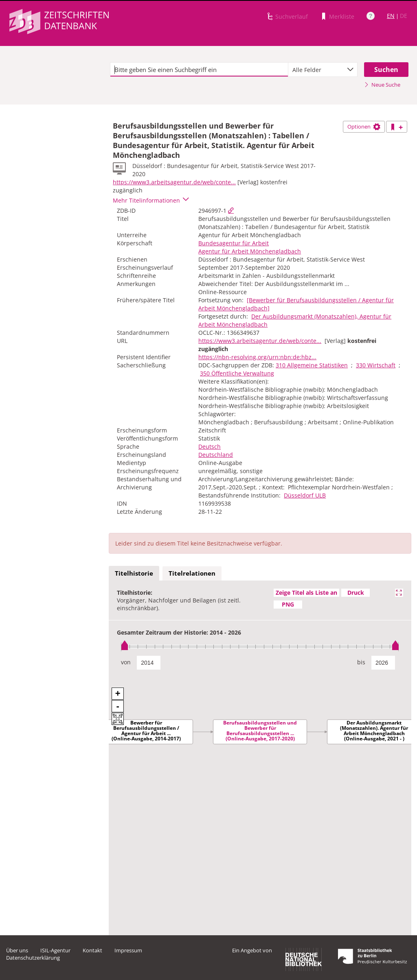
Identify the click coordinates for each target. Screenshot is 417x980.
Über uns (17, 950)
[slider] (260, 647)
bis (361, 662)
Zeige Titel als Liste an (306, 593)
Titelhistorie (134, 573)
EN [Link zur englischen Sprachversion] (391, 16)
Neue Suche (382, 85)
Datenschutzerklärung (33, 958)
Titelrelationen (192, 573)
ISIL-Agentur (55, 950)
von (126, 662)
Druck (356, 593)
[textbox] (199, 70)
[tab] (134, 574)
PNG (288, 604)
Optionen (364, 127)
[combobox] (323, 70)
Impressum (128, 950)
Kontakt (92, 950)
